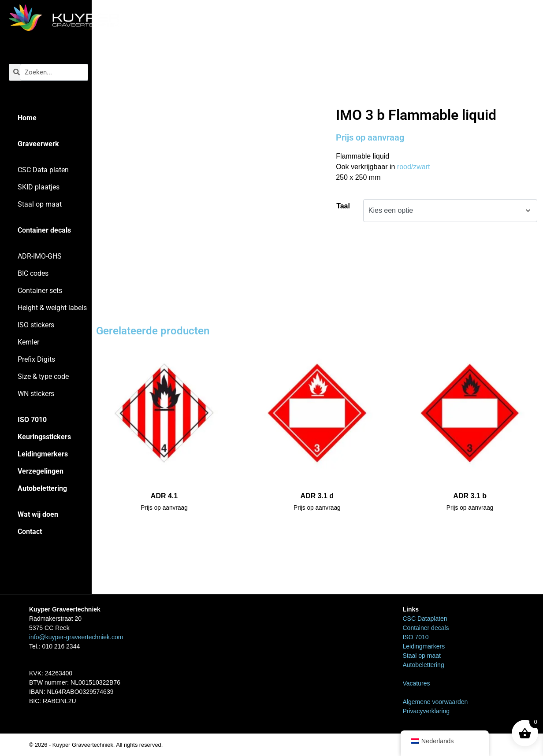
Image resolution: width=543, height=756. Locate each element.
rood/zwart (414, 167)
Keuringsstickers (44, 437)
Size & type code (43, 376)
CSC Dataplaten (425, 619)
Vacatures (417, 683)
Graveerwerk (38, 144)
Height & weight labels (52, 308)
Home (27, 118)
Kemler (28, 342)
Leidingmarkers (424, 646)
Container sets (40, 291)
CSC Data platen (43, 170)
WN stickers (36, 394)
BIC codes (33, 273)
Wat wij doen (38, 514)
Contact (30, 532)
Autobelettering (42, 488)
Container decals (44, 230)
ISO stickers (36, 325)
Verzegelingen (41, 471)
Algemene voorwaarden (435, 702)
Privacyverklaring (426, 711)
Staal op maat (40, 204)
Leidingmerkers (43, 454)
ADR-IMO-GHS (40, 256)
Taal (343, 206)
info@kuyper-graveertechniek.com (76, 637)
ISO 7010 (32, 420)
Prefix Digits (36, 359)
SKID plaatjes (39, 187)
